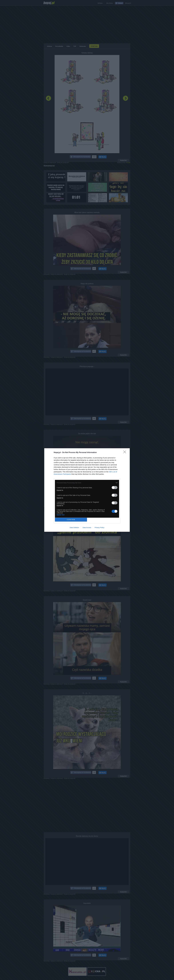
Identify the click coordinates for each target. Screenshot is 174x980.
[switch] (115, 488)
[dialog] (87, 490)
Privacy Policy (99, 528)
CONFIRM (71, 520)
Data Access (87, 528)
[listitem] (87, 483)
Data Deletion (74, 528)
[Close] (125, 453)
